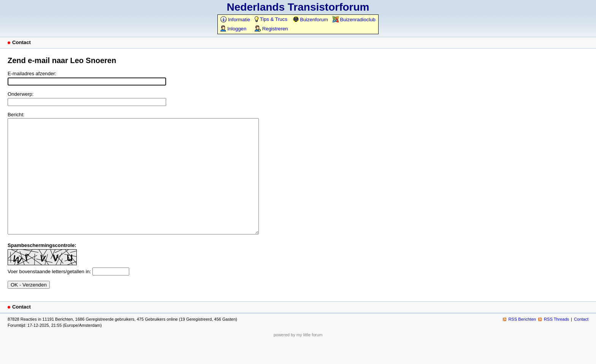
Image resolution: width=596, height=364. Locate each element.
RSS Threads (556, 342)
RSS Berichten (522, 342)
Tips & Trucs (271, 19)
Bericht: (16, 115)
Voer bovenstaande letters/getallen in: (49, 294)
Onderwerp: (21, 94)
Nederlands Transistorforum (298, 7)
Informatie (235, 20)
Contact (581, 342)
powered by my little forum (298, 358)
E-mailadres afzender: (32, 74)
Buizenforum (310, 20)
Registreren (271, 29)
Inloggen (233, 29)
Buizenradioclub (354, 20)
